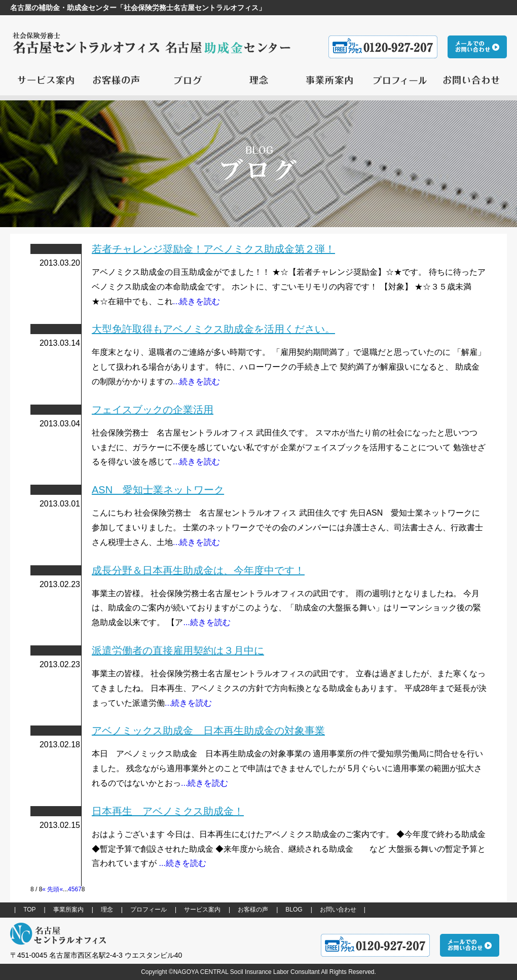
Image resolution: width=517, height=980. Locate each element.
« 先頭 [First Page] (51, 889)
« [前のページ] (61, 889)
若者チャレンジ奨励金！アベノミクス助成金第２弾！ (213, 249)
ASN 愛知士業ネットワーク (158, 490)
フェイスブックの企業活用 (153, 410)
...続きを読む (196, 301)
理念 (107, 910)
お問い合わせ (338, 910)
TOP (29, 910)
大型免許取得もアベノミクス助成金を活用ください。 (213, 329)
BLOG (294, 910)
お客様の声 (253, 910)
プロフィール (149, 910)
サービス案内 (202, 910)
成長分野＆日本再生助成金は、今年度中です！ (198, 570)
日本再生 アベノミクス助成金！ (168, 811)
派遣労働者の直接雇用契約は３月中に (178, 650)
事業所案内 (68, 910)
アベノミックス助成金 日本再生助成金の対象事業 (208, 731)
